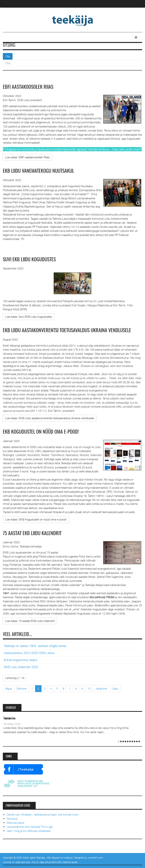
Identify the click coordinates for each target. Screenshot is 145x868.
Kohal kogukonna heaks (20, 660)
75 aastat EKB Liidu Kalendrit (32, 534)
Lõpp (115, 688)
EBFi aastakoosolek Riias (28, 87)
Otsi (8, 56)
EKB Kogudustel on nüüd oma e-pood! (41, 432)
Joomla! (7, 862)
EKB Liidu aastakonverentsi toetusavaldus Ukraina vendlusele (67, 331)
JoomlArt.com (95, 858)
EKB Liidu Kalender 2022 (21, 667)
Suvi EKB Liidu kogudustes (29, 260)
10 (89, 688)
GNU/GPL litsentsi (61, 862)
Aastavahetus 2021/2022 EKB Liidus (29, 653)
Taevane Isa (9, 719)
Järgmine (101, 688)
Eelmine (22, 688)
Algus (9, 688)
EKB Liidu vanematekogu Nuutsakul (38, 171)
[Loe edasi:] (27, 157)
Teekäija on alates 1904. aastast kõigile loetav (35, 646)
